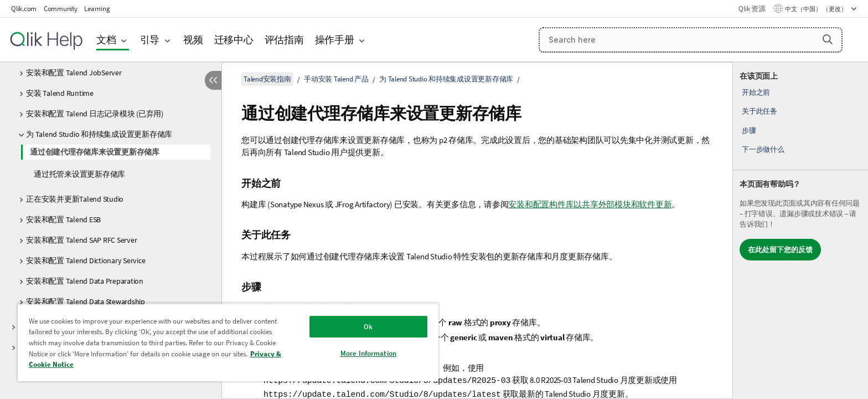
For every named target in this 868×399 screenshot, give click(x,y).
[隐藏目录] (213, 80)
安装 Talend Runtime (60, 93)
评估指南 (284, 40)
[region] (228, 342)
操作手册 (335, 40)
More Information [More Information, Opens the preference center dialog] (368, 353)
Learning (97, 9)
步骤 (749, 131)
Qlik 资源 (752, 9)
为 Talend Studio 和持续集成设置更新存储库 (99, 134)
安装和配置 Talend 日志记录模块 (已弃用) (95, 114)
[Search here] (691, 40)
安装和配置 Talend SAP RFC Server (81, 240)
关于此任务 (759, 111)
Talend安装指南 (267, 79)
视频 (193, 40)
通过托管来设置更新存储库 (79, 174)
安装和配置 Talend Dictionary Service (86, 260)
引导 (150, 40)
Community (61, 9)
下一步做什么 (763, 149)
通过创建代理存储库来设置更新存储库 (95, 152)
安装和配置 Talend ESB (63, 219)
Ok (368, 327)
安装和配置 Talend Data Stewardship (86, 301)
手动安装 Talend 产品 (336, 79)
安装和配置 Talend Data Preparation (85, 281)
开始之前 (756, 92)
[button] (828, 39)
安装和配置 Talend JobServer (74, 73)
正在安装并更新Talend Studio (75, 199)
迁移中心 (234, 40)
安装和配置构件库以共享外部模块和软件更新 (590, 204)
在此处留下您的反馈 (780, 250)
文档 (106, 40)
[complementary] (800, 231)
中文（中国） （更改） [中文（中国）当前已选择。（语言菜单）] (817, 9)
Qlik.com (24, 9)
